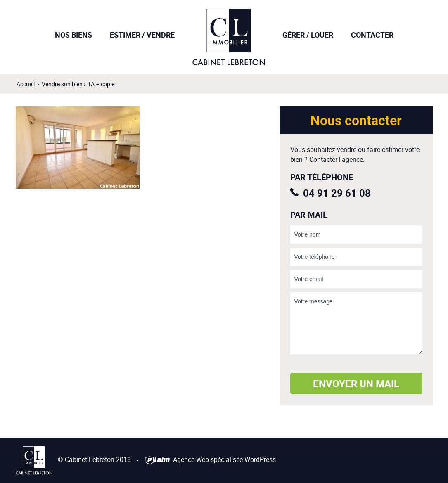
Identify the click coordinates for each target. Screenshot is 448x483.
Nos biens (73, 35)
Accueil (26, 84)
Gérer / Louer (308, 35)
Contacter (372, 35)
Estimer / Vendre (142, 35)
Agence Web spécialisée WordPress (210, 460)
